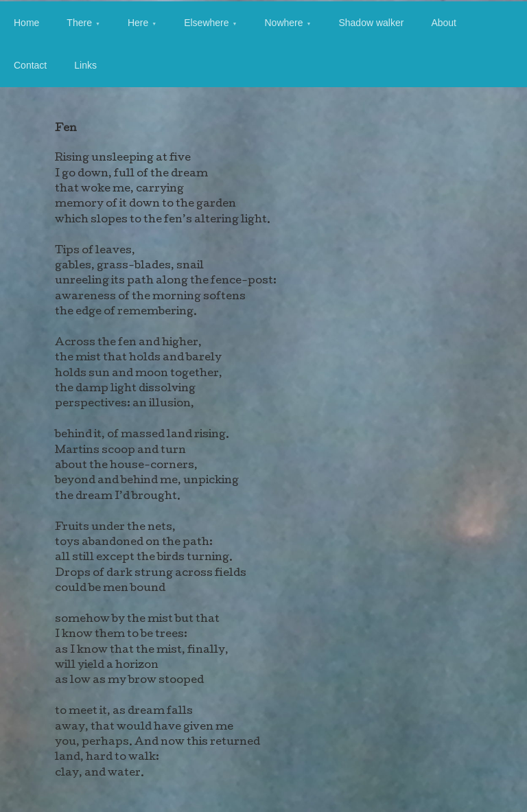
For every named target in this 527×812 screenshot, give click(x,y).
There (79, 23)
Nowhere (283, 23)
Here (138, 23)
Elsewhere (206, 23)
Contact (30, 65)
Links (85, 65)
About (444, 23)
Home (26, 23)
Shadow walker (371, 23)
